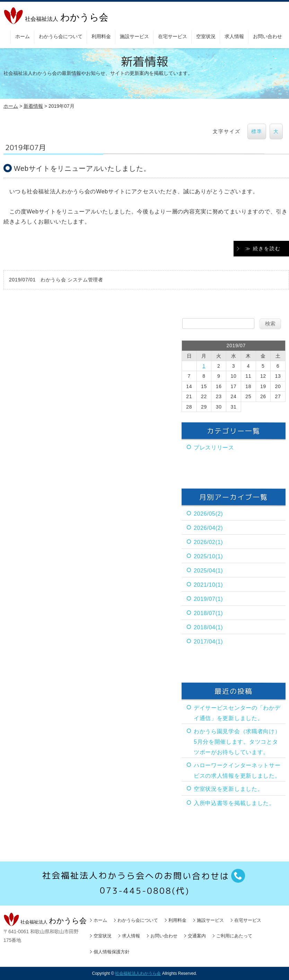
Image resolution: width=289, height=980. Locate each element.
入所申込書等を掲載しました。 (234, 803)
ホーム (23, 36)
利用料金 (101, 36)
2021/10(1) (208, 584)
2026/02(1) (208, 542)
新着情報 (33, 106)
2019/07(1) (208, 599)
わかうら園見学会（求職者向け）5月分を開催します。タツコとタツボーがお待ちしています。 (237, 741)
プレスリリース (214, 447)
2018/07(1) (208, 613)
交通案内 (197, 935)
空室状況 (206, 36)
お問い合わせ (268, 36)
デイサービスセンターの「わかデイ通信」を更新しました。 (237, 713)
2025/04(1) (208, 570)
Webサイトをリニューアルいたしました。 (82, 168)
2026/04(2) (208, 528)
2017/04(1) (208, 641)
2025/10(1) (208, 556)
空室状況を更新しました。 (228, 789)
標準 (257, 131)
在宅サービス (173, 36)
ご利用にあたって (234, 935)
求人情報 (234, 36)
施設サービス (134, 36)
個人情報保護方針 (112, 951)
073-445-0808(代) (144, 890)
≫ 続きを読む (263, 248)
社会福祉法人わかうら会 (138, 973)
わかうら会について (61, 36)
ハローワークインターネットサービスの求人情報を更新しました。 (237, 770)
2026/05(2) (208, 513)
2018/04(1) (208, 627)
